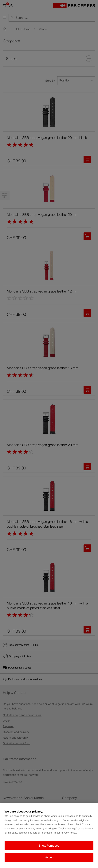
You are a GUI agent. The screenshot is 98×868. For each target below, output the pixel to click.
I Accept (49, 857)
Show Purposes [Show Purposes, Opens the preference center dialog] (49, 846)
